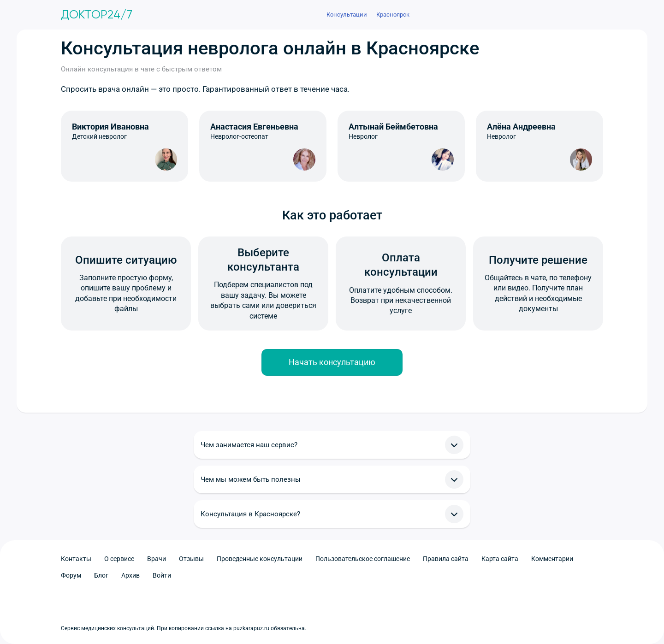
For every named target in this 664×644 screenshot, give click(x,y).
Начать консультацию (332, 362)
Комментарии (552, 559)
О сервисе (119, 559)
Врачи (157, 559)
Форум (71, 575)
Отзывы (191, 559)
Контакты (76, 559)
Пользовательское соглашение (363, 559)
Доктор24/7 (97, 15)
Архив (130, 575)
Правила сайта (446, 559)
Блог (101, 575)
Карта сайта (500, 559)
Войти (162, 575)
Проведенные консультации (260, 559)
